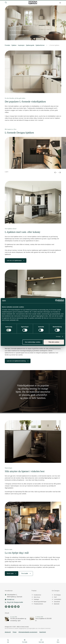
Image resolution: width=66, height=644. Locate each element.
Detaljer (58, 336)
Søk (8, 641)
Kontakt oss (11, 600)
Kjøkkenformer (40, 45)
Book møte (12, 573)
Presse (15, 632)
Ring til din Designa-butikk (15, 602)
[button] (47, 45)
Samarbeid (56, 602)
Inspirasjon (21, 45)
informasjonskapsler (56, 318)
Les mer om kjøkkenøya (16, 260)
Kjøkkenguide (30, 45)
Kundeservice (36, 595)
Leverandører (56, 599)
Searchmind (43, 632)
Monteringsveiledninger (39, 602)
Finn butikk (26, 573)
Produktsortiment (37, 604)
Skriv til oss (36, 597)
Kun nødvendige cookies (33, 342)
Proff (54, 597)
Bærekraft (55, 604)
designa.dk (8, 632)
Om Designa (56, 595)
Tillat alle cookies (54, 342)
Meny (58, 641)
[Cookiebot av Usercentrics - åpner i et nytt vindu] (57, 301)
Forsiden (7, 45)
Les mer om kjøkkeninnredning (18, 361)
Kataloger (35, 599)
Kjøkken (14, 45)
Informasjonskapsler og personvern (28, 632)
